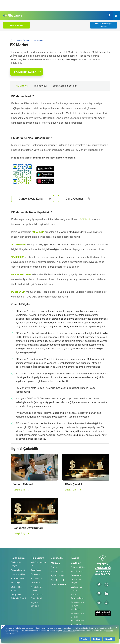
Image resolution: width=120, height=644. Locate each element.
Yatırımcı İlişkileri (18, 570)
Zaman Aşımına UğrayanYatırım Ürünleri (78, 617)
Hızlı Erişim (37, 558)
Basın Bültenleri (18, 578)
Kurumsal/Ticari (58, 576)
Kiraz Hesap (36, 570)
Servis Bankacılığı (58, 584)
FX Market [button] (22, 86)
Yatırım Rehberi (78, 624)
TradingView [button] (40, 86)
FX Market (35, 574)
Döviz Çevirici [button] (73, 484)
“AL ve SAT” (38, 232)
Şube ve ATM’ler (78, 567)
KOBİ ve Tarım (57, 571)
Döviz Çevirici (78, 198)
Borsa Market (37, 578)
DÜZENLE (85, 219)
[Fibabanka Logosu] (12, 15)
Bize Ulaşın (16, 583)
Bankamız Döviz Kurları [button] (28, 528)
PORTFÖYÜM (18, 292)
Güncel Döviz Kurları (35, 198)
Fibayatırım (35, 583)
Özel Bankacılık (58, 580)
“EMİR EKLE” (18, 257)
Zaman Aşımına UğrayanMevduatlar (78, 606)
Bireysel (54, 567)
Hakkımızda (18, 558)
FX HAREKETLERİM (21, 274)
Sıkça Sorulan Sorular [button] (65, 86)
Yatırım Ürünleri (23, 40)
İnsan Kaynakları (18, 574)
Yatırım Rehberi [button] (23, 484)
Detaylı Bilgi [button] (19, 490)
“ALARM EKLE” (19, 245)
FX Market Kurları (27, 72)
